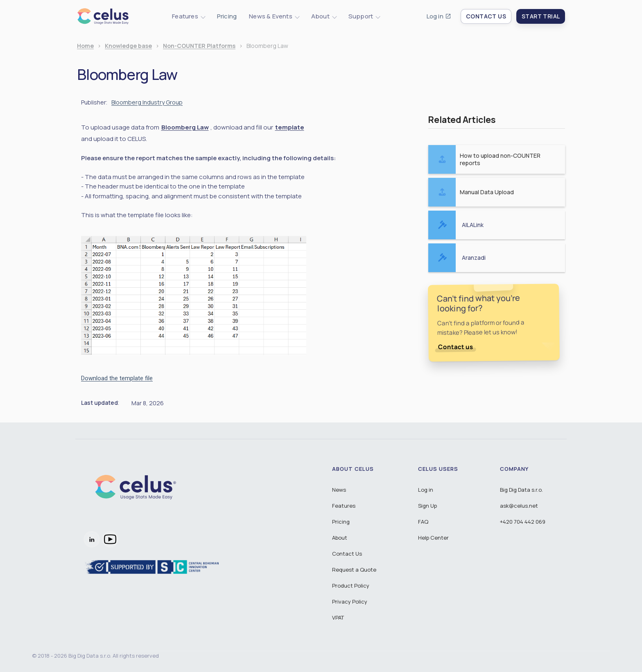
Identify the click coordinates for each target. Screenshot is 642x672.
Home (85, 46)
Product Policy (351, 586)
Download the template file (117, 378)
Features (344, 506)
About (340, 538)
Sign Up (427, 506)
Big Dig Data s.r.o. (521, 490)
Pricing (227, 16)
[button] (188, 16)
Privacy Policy (350, 602)
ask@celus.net (519, 506)
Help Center (433, 538)
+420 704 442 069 (523, 522)
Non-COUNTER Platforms (199, 46)
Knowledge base (128, 46)
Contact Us (347, 554)
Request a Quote (354, 570)
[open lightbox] (194, 295)
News (339, 490)
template (290, 127)
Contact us (456, 347)
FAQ (423, 522)
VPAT (338, 618)
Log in (435, 16)
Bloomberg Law (185, 127)
